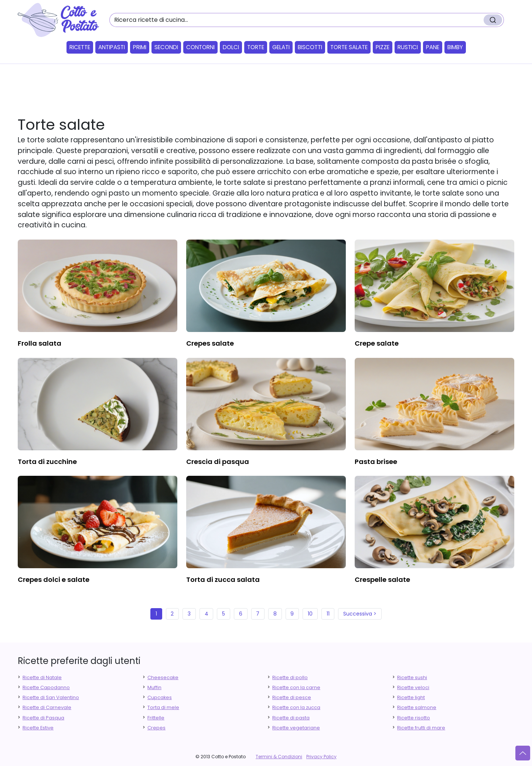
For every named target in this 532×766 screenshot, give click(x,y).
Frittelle (156, 718)
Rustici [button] (408, 47)
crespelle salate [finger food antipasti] (382, 579)
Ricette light (411, 697)
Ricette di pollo (290, 677)
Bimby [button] (455, 47)
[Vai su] (523, 753)
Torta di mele (163, 707)
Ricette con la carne (296, 687)
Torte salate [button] (349, 47)
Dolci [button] (231, 47)
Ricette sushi (412, 677)
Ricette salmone (417, 707)
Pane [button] (433, 47)
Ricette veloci (413, 687)
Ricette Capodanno (46, 687)
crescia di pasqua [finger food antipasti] (218, 462)
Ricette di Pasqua (43, 718)
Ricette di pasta (291, 718)
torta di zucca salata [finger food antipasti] (223, 579)
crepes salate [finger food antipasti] (210, 343)
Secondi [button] (166, 47)
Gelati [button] (281, 47)
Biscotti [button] (310, 47)
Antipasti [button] (112, 47)
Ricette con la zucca (296, 707)
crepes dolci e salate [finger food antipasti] (54, 579)
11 (328, 614)
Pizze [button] (383, 47)
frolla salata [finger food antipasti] (40, 343)
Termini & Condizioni (279, 757)
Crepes (156, 728)
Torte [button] (256, 47)
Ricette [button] (80, 47)
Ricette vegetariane (296, 728)
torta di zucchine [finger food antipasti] (47, 462)
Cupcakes (160, 697)
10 (310, 614)
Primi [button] (140, 47)
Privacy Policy (321, 757)
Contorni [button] (200, 47)
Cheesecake (163, 677)
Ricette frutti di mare (421, 728)
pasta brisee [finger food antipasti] (376, 462)
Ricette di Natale (42, 677)
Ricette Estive (38, 728)
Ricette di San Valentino (51, 697)
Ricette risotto (414, 718)
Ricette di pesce (292, 697)
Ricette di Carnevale (47, 707)
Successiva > (360, 614)
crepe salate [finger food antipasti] (377, 343)
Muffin (154, 687)
